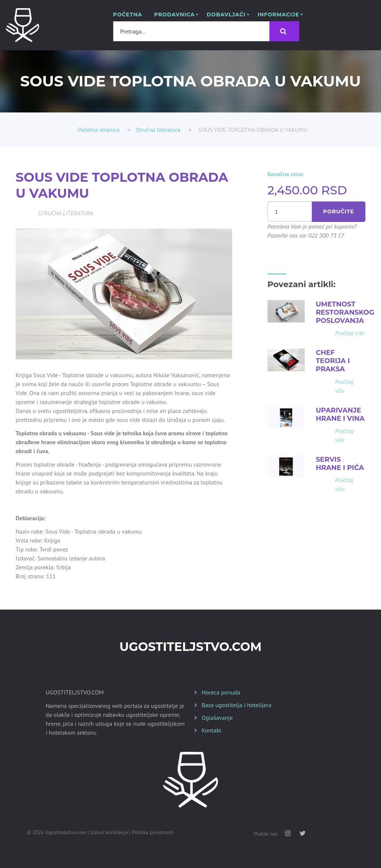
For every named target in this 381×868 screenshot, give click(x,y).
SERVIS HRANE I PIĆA (340, 463)
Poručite (339, 212)
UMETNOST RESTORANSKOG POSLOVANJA (345, 312)
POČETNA (128, 15)
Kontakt (212, 730)
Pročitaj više (350, 333)
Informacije (278, 15)
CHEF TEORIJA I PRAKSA (333, 361)
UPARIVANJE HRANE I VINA (340, 414)
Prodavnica (174, 15)
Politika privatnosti (153, 832)
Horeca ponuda (221, 692)
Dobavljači (226, 15)
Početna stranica (99, 130)
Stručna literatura (158, 130)
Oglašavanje (217, 718)
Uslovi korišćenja (109, 832)
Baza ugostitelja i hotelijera (236, 705)
